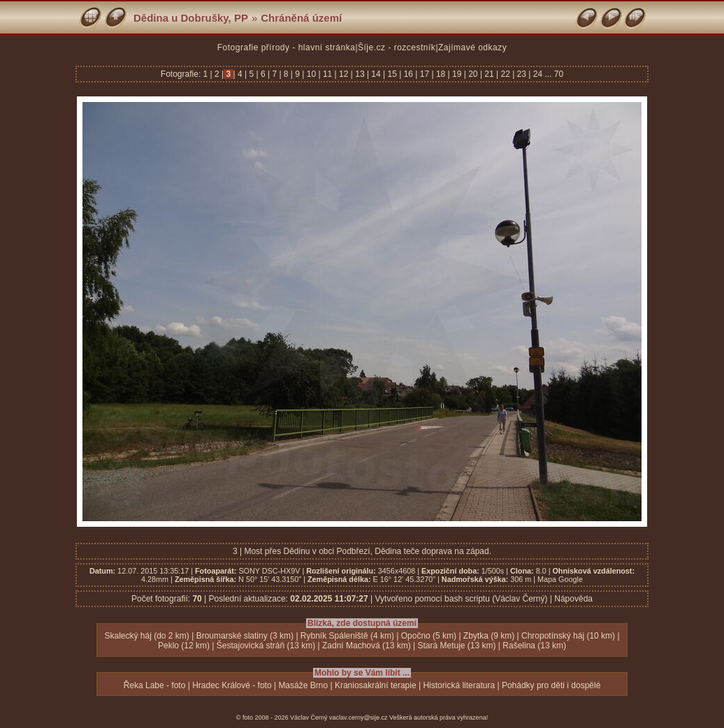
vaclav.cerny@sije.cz (359, 718)
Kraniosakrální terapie (376, 685)
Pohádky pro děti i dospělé (551, 685)
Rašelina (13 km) (534, 646)
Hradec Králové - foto (232, 685)
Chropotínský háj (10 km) (568, 636)
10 (311, 74)
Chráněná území (301, 18)
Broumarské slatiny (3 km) (245, 636)
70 (559, 74)
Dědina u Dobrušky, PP (191, 18)
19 (457, 74)
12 (344, 74)
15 (392, 74)
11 (328, 74)
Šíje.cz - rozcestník (397, 48)
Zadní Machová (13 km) (367, 646)
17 (424, 74)
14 (376, 74)
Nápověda (573, 599)
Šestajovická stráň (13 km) (266, 646)
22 (505, 74)
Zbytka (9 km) (489, 636)
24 (537, 74)
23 (521, 74)
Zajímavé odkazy (472, 48)
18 (441, 74)
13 (360, 74)
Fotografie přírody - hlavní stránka (287, 48)
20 (473, 74)
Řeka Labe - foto (155, 685)
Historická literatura (459, 685)
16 (408, 74)
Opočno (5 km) (429, 636)
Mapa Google (560, 579)
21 (489, 74)
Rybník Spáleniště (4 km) (347, 636)
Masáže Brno (303, 685)
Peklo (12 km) (184, 646)
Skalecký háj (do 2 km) (146, 636)
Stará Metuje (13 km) (456, 646)
